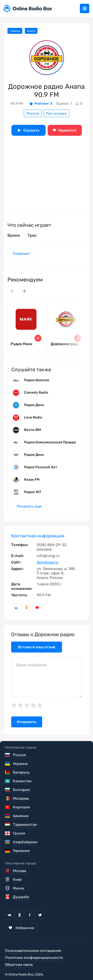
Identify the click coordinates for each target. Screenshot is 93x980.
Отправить (27, 722)
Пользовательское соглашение (33, 951)
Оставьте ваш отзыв (37, 647)
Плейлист (21, 254)
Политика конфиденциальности (34, 958)
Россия (33, 114)
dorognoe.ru (47, 562)
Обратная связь (19, 965)
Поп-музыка (56, 114)
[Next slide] (24, 291)
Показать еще (29, 506)
